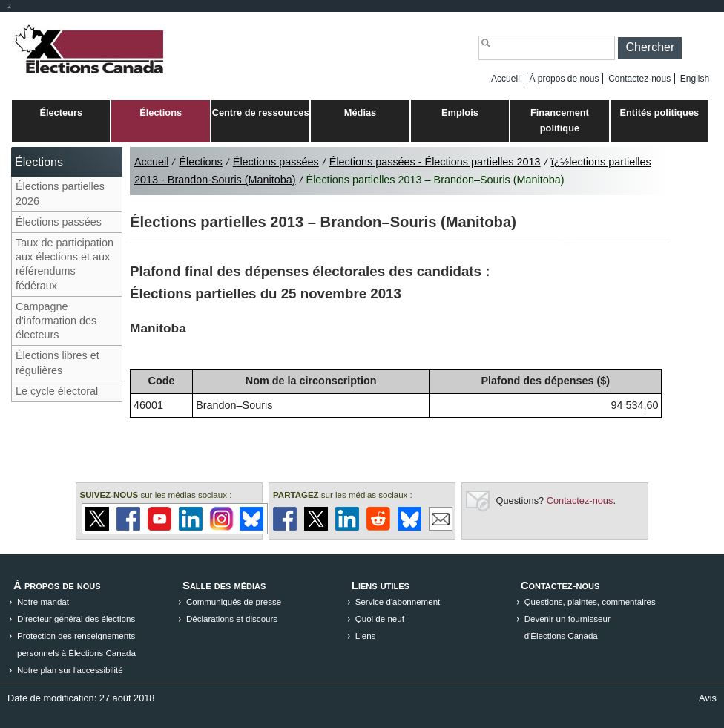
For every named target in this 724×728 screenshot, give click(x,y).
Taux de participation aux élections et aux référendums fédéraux (65, 264)
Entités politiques (660, 112)
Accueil (506, 79)
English (695, 79)
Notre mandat (43, 602)
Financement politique (560, 120)
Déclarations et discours (232, 619)
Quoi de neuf (380, 619)
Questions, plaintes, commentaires (590, 602)
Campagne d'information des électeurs (56, 321)
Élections (161, 112)
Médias (360, 112)
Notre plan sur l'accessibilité (70, 670)
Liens (366, 636)
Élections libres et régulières (57, 363)
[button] (650, 48)
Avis (708, 698)
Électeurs (61, 112)
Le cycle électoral (57, 391)
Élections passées (59, 222)
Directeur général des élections (76, 619)
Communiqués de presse (234, 602)
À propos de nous (564, 79)
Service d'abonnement (398, 602)
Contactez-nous (639, 79)
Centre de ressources (261, 112)
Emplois (460, 112)
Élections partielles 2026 (60, 193)
